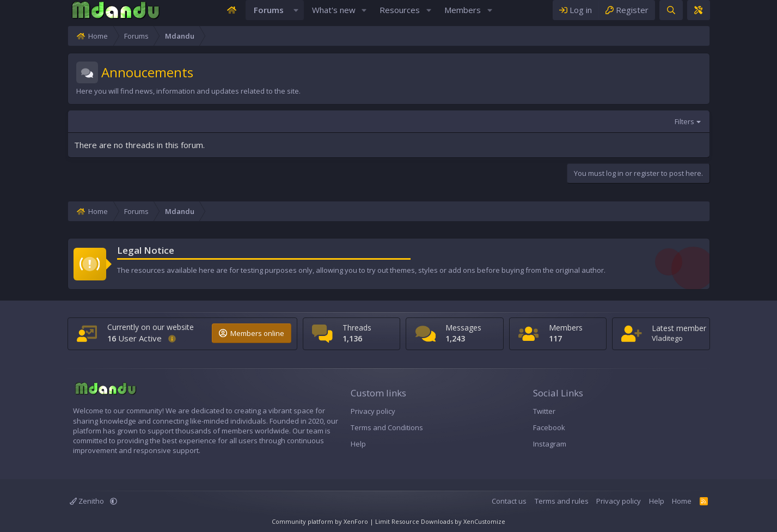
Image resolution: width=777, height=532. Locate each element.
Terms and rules (623, 501)
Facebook (569, 427)
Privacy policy (352, 411)
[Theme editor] (760, 16)
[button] (296, 16)
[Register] (689, 16)
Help (338, 444)
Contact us (571, 501)
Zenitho (26, 501)
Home (744, 501)
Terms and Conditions (366, 427)
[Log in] (638, 16)
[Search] (733, 16)
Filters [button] (746, 132)
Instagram (570, 444)
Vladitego (713, 338)
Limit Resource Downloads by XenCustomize (440, 521)
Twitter (564, 411)
